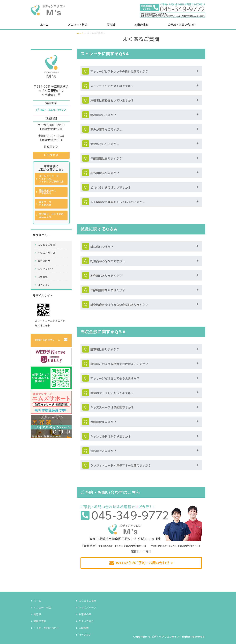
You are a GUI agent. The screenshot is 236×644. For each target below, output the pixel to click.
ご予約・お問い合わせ (182, 25)
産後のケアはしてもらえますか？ (112, 393)
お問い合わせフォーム (48, 340)
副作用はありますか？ (105, 173)
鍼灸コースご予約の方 (45, 204)
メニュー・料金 (78, 25)
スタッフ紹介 (45, 269)
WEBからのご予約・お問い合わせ (143, 563)
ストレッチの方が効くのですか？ (112, 86)
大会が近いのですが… (105, 144)
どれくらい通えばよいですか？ (111, 188)
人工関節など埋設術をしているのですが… (118, 202)
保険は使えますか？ (103, 422)
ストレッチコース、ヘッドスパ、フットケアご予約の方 (51, 179)
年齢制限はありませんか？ (108, 290)
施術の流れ (141, 25)
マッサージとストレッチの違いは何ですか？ (119, 72)
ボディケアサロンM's (164, 637)
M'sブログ (44, 285)
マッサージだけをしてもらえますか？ (115, 379)
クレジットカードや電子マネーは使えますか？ (121, 466)
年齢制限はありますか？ (106, 159)
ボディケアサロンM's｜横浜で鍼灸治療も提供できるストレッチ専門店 (48, 10)
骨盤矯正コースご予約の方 (48, 192)
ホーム (44, 25)
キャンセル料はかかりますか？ (111, 437)
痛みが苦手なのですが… (106, 130)
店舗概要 (43, 277)
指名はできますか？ (103, 451)
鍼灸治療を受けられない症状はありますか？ (119, 305)
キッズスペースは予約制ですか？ (112, 408)
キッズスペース (46, 253)
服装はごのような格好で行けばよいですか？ (119, 364)
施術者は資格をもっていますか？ (112, 101)
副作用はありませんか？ (106, 276)
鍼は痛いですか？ (102, 247)
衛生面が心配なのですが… (108, 261)
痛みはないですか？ (103, 115)
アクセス (53, 155)
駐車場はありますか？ (105, 350)
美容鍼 (111, 25)
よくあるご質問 (46, 245)
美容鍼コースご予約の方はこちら (51, 215)
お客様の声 (44, 261)
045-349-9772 (53, 110)
